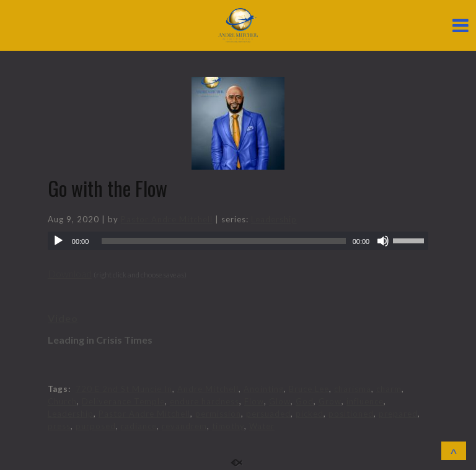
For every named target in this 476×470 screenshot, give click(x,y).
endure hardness (205, 401)
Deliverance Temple (123, 401)
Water (262, 426)
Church (62, 401)
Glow (280, 401)
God (305, 401)
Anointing (264, 389)
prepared (398, 414)
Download (70, 273)
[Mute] (383, 241)
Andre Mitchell (208, 389)
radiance (139, 426)
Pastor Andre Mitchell (167, 219)
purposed (96, 426)
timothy (228, 426)
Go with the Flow (108, 188)
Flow (254, 401)
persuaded (268, 414)
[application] (238, 241)
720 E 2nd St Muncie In (124, 389)
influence (365, 401)
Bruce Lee (309, 389)
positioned (351, 414)
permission (218, 414)
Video (63, 318)
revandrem (184, 426)
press (59, 426)
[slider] (223, 241)
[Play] (58, 241)
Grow (330, 401)
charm (389, 389)
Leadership (274, 219)
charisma (353, 389)
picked (310, 414)
